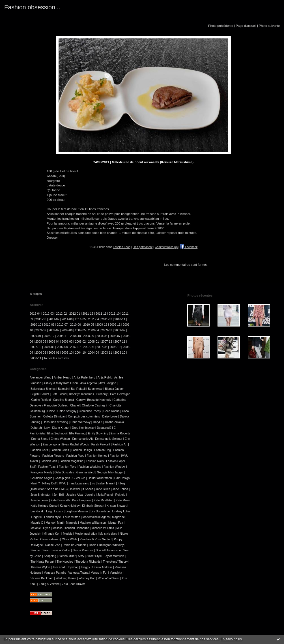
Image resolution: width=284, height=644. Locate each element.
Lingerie (37, 517)
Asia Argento (89, 383)
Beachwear (95, 389)
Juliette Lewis (39, 500)
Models (68, 534)
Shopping (50, 556)
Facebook (189, 247)
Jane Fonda (120, 489)
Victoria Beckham (42, 578)
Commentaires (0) (166, 247)
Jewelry (90, 495)
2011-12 (88, 314)
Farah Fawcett (101, 444)
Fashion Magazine (71, 461)
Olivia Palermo (50, 539)
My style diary (108, 534)
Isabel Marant (106, 483)
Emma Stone (40, 439)
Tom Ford (59, 567)
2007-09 (49, 347)
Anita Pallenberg (84, 378)
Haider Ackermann (100, 478)
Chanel (75, 405)
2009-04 (94, 330)
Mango (50, 523)
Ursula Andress (102, 567)
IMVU (63, 483)
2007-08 (62, 347)
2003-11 (107, 353)
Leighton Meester (77, 511)
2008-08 (102, 336)
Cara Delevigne (120, 394)
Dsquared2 (104, 428)
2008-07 (115, 336)
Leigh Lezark (55, 511)
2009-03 (107, 330)
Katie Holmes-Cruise (44, 506)
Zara (65, 584)
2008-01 (94, 342)
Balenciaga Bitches (43, 389)
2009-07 (54, 330)
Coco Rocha (111, 411)
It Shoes (88, 489)
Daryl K (98, 422)
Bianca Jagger (114, 389)
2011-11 (101, 314)
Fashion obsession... (32, 7)
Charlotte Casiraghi (94, 405)
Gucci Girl (79, 478)
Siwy (81, 556)
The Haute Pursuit (42, 562)
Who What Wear (109, 578)
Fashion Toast (47, 467)
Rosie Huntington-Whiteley (106, 545)
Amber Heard (63, 378)
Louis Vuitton (72, 517)
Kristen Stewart (117, 506)
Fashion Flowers (53, 456)
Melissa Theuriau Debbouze (71, 528)
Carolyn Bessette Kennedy (94, 400)
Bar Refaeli (78, 389)
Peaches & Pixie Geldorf (96, 539)
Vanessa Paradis (55, 573)
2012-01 (75, 314)
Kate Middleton (103, 500)
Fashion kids (49, 461)
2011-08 (41, 319)
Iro (93, 483)
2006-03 (41, 353)
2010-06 (76, 325)
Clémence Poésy (90, 411)
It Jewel (75, 489)
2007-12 (107, 342)
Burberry (102, 394)
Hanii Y (35, 483)
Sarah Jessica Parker (56, 550)
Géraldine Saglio (41, 478)
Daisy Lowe (110, 416)
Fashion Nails (95, 461)
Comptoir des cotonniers (84, 416)
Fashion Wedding (90, 467)
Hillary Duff (50, 483)
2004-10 (80, 353)
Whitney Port (87, 578)
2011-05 (80, 319)
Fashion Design (82, 450)
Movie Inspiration (86, 534)
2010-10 (36, 325)
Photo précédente (221, 26)
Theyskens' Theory (115, 562)
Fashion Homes (97, 456)
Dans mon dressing (55, 422)
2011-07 (54, 319)
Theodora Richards (88, 562)
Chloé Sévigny (67, 411)
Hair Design (122, 478)
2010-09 (49, 325)
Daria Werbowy (80, 422)
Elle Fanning (77, 433)
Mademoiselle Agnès (96, 517)
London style (52, 517)
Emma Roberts (120, 433)
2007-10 (36, 347)
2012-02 (61, 314)
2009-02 (120, 330)
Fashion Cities (60, 450)
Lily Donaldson (100, 511)
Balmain (63, 389)
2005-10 (67, 353)
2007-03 (102, 347)
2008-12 (49, 336)
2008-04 (54, 342)
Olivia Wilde (69, 539)
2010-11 (120, 319)
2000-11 (36, 358)
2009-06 (67, 330)
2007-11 (120, 342)
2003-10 (120, 353)
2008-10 (76, 336)
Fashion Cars (39, 450)
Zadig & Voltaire (49, 584)
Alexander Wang (40, 378)
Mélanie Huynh (40, 528)
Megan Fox (116, 523)
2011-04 (94, 319)
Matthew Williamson (93, 523)
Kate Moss (123, 500)
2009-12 (102, 325)
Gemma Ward (85, 472)
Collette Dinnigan (54, 416)
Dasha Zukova (114, 422)
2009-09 (41, 330)
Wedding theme (66, 578)
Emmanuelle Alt (82, 439)
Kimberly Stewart (93, 506)
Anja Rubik (105, 378)
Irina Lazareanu (79, 483)
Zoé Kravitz (78, 584)
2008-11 (62, 336)
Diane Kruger (61, 428)
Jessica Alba (75, 495)
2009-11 (115, 325)
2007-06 (89, 347)
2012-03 (48, 314)
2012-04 (35, 314)
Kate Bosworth (60, 500)
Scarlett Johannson (108, 550)
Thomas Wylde (40, 567)
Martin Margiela (67, 523)
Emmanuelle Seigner (109, 439)
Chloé (51, 411)
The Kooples (65, 562)
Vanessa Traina (78, 573)
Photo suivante (269, 26)
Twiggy (85, 567)
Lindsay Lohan (122, 511)
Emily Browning (98, 433)
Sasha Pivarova (83, 550)
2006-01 (54, 353)
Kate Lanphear (82, 500)
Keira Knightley (70, 506)
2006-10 (115, 347)
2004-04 (94, 353)
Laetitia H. (37, 511)
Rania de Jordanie (74, 545)
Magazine (118, 517)
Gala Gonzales (64, 472)
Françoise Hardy (41, 472)
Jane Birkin (103, 489)
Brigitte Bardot (40, 394)
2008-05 (41, 342)
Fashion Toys (67, 467)
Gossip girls (62, 478)
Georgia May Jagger (110, 472)
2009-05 (80, 330)
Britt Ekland (59, 394)
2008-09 (89, 336)
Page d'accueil (246, 26)
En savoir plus (231, 639)
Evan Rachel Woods (76, 444)
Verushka (116, 573)
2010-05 (89, 325)
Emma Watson (60, 439)
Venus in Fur (99, 573)
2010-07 (62, 325)
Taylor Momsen (114, 556)
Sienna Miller (67, 556)
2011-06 (67, 319)
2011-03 (107, 319)
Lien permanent (143, 247)
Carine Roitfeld (41, 400)
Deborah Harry (40, 428)
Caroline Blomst (64, 400)
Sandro (35, 550)
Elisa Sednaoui (57, 433)
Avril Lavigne (108, 383)
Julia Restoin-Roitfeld (111, 495)
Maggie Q (37, 523)
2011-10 (114, 314)
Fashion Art (120, 444)
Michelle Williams (103, 528)
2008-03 (67, 342)
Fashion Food (122, 247)
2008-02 (80, 342)
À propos (36, 294)
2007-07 (76, 347)
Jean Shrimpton (41, 495)
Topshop (73, 567)
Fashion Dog (103, 450)
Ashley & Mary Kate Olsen (61, 383)
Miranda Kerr (52, 534)
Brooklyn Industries (81, 394)
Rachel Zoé (53, 545)
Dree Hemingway (83, 428)
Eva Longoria (51, 444)
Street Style (94, 556)
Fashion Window (114, 467)
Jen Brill (59, 495)
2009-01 (36, 336)
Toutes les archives (56, 358)
